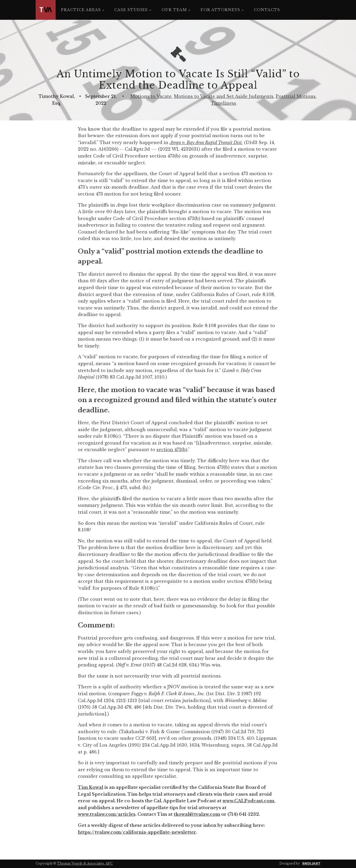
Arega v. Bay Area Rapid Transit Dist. (206, 142)
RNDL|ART (311, 863)
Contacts (267, 10)
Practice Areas (81, 10)
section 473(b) (172, 450)
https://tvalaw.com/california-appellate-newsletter (137, 832)
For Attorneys (220, 10)
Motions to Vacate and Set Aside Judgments (224, 96)
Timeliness (224, 103)
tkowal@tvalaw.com (197, 814)
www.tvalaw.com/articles (107, 814)
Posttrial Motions (296, 96)
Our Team (174, 10)
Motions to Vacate (151, 96)
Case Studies (131, 10)
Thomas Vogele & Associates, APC (85, 863)
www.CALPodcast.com (248, 801)
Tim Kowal (91, 787)
